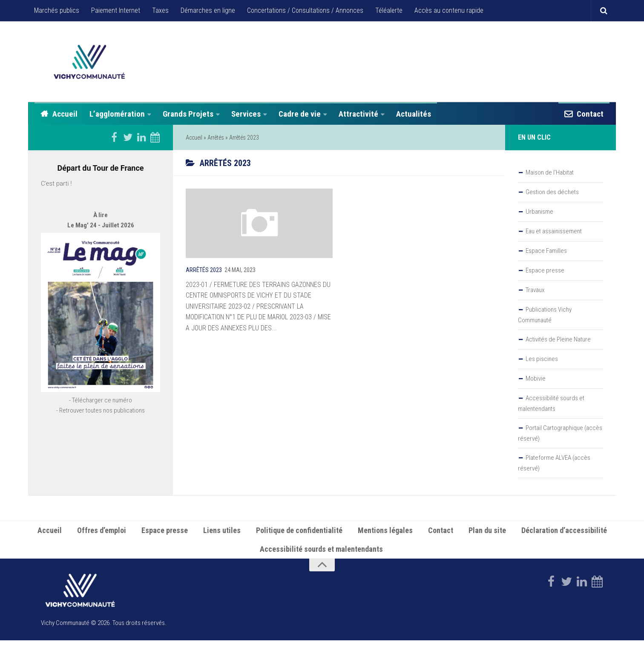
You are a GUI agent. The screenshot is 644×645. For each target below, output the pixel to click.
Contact (590, 114)
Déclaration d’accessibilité (564, 535)
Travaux (535, 290)
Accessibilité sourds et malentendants (551, 403)
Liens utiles (222, 535)
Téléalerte (389, 10)
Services (246, 114)
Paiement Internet (116, 10)
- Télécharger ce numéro (101, 425)
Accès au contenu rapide (449, 10)
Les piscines (542, 359)
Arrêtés (216, 138)
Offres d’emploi (102, 535)
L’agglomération (117, 114)
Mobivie (536, 378)
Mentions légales (385, 535)
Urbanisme (539, 212)
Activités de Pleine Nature (558, 339)
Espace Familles (546, 251)
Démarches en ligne (208, 10)
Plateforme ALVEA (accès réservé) (554, 463)
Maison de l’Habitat (550, 172)
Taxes (160, 10)
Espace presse (545, 270)
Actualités (414, 114)
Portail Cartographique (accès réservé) (560, 433)
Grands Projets (188, 114)
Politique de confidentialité (299, 535)
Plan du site (487, 535)
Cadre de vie (300, 114)
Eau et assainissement (554, 231)
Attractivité (358, 114)
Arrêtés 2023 (204, 270)
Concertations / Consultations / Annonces (305, 10)
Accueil (65, 114)
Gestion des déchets (552, 192)
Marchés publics (57, 10)
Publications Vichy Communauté (545, 315)
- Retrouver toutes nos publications (101, 435)
